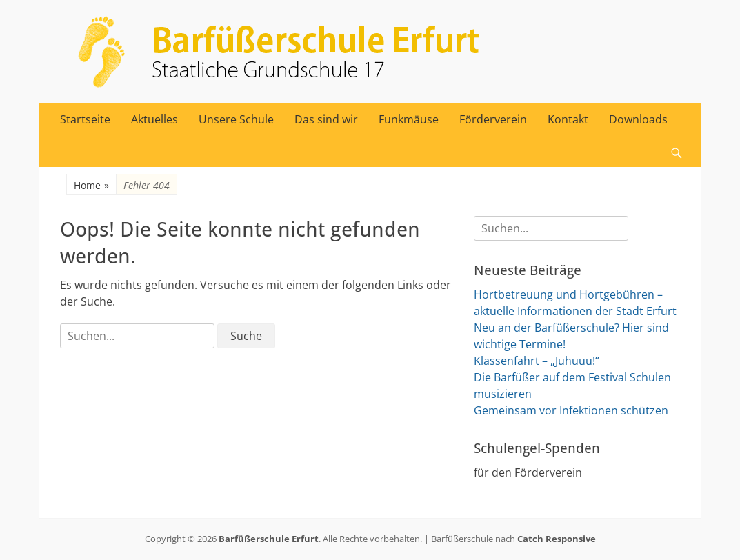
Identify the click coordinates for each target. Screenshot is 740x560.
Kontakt (568, 119)
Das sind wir (326, 119)
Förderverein (493, 119)
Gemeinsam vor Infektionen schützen (571, 410)
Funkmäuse (409, 119)
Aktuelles (154, 119)
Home (91, 185)
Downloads (638, 119)
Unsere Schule (236, 119)
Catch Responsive (557, 539)
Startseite (85, 119)
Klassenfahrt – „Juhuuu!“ (537, 361)
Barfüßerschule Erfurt (269, 539)
